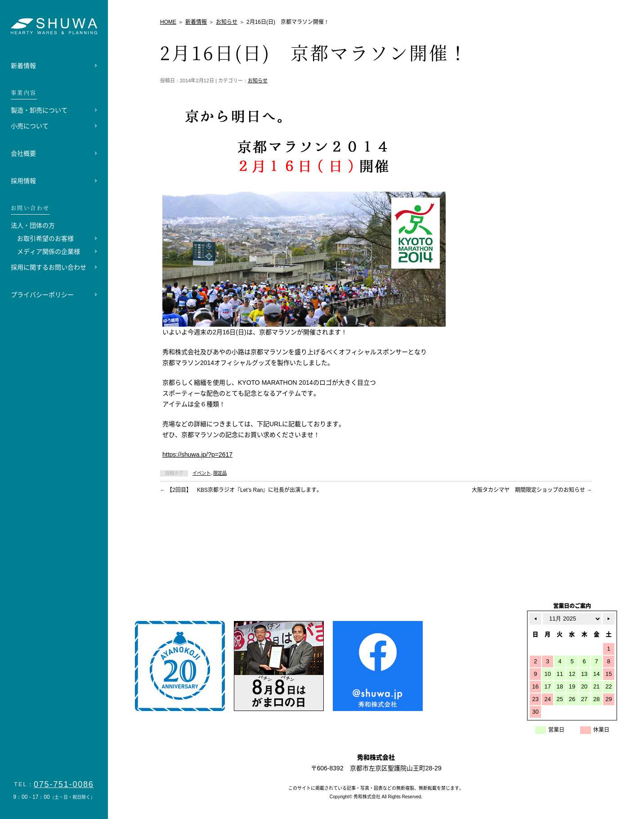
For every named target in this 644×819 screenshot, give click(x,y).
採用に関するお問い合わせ (49, 267)
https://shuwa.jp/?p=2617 (197, 454)
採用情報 (23, 181)
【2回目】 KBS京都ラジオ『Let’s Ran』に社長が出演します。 (241, 490)
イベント (201, 473)
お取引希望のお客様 (45, 238)
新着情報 (23, 66)
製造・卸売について (39, 110)
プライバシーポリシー (42, 295)
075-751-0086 (64, 784)
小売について (30, 126)
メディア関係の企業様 (49, 252)
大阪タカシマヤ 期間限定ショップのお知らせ (532, 490)
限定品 (220, 473)
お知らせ (258, 81)
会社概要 (23, 153)
